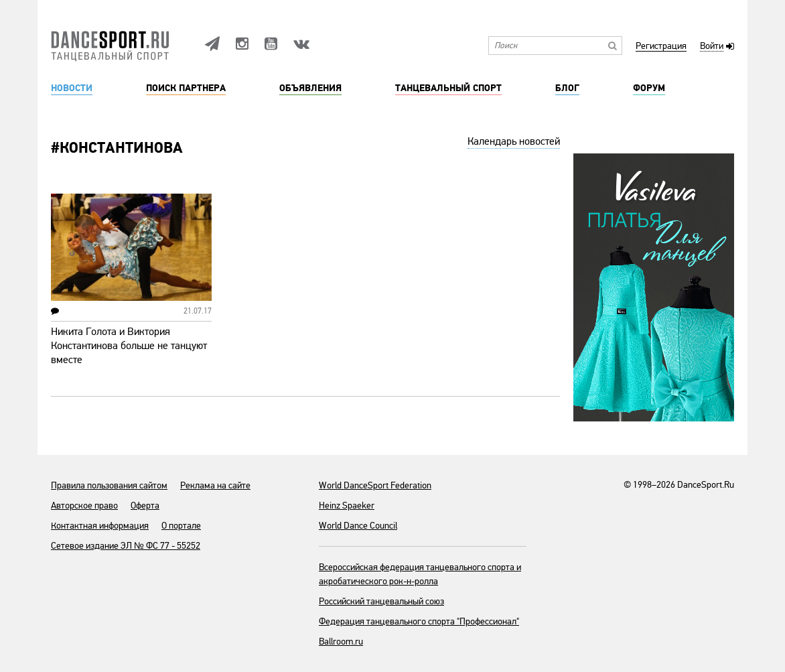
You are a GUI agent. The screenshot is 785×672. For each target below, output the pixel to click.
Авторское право (84, 506)
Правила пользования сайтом (109, 485)
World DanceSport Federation (375, 485)
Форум (649, 88)
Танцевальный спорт (448, 88)
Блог (567, 88)
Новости (72, 88)
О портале (181, 526)
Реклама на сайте (215, 485)
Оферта (145, 506)
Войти (712, 47)
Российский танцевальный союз (381, 601)
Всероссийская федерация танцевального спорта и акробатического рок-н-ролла (420, 574)
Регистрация (661, 47)
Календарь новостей (514, 141)
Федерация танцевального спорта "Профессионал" (419, 621)
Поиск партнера (186, 88)
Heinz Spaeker (347, 506)
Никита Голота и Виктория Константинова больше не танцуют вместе (129, 346)
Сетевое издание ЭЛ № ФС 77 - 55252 (126, 546)
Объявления (310, 88)
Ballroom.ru (341, 642)
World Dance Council (358, 526)
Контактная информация (100, 526)
